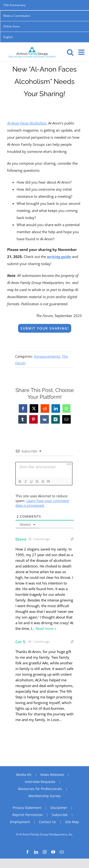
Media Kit (24, 775)
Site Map (72, 822)
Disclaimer (59, 808)
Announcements (47, 356)
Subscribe (60, 815)
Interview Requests (40, 782)
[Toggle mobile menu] (82, 52)
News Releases (52, 775)
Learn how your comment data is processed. (42, 503)
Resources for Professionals (40, 789)
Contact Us (47, 822)
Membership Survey (44, 796)
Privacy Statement (27, 808)
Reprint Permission (28, 815)
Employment (20, 822)
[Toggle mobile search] (70, 52)
